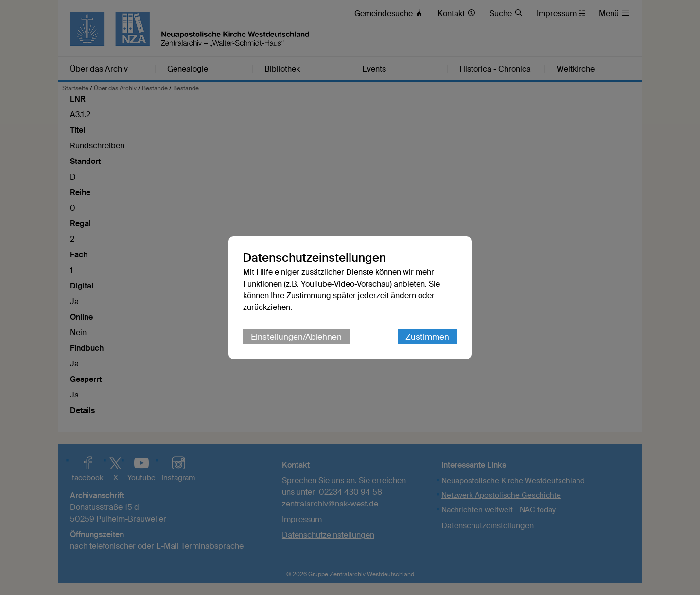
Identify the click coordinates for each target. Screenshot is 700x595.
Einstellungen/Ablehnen (296, 337)
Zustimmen (427, 337)
